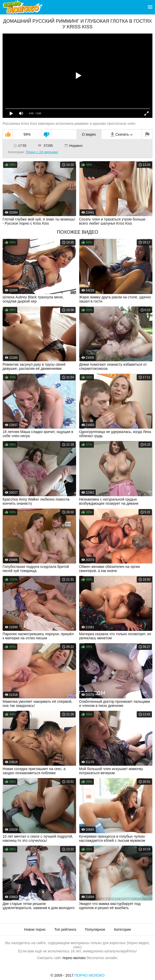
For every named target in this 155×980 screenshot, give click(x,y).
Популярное (95, 929)
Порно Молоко (90, 975)
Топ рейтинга (65, 929)
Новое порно (35, 929)
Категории (123, 929)
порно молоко (74, 958)
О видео (89, 134)
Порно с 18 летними (42, 152)
